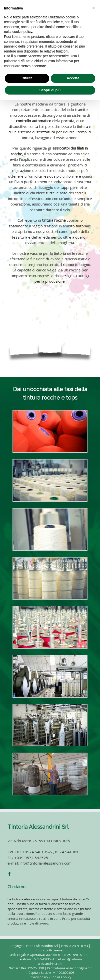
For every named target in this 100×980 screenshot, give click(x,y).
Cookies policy (61, 977)
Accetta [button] (73, 78)
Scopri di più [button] (50, 90)
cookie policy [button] (22, 32)
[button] (93, 8)
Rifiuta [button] (27, 78)
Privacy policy (38, 977)
